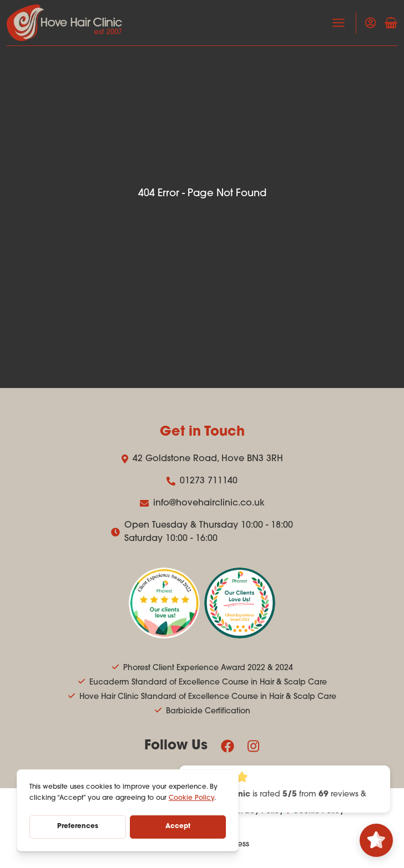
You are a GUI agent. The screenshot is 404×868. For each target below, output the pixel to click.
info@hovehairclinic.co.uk (202, 503)
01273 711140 (202, 481)
